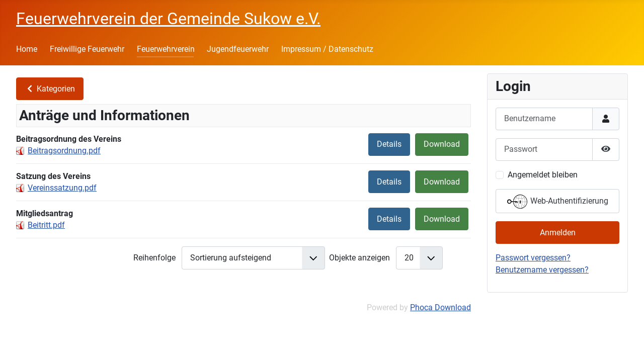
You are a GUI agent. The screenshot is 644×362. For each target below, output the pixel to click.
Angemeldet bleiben (543, 175)
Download (442, 144)
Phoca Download (440, 307)
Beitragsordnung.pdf (64, 151)
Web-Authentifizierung (558, 202)
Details (389, 144)
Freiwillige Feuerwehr (87, 49)
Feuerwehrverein (166, 49)
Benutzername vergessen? (542, 270)
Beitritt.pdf (46, 225)
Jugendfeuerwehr (238, 49)
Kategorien (50, 89)
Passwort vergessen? (533, 258)
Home (27, 49)
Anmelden (558, 233)
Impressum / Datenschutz (327, 49)
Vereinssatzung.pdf (62, 188)
